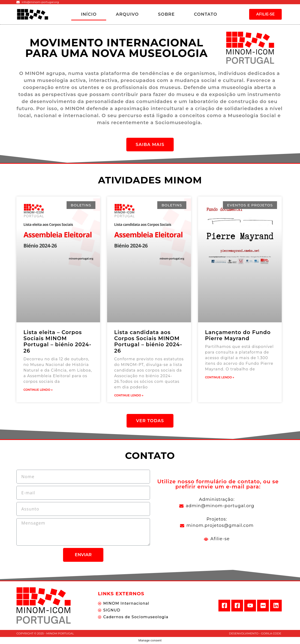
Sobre (166, 14)
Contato (205, 14)
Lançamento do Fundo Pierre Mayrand (238, 335)
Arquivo (127, 14)
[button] (265, 14)
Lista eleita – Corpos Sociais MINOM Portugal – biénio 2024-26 (57, 342)
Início (89, 14)
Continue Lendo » (38, 390)
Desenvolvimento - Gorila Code (255, 633)
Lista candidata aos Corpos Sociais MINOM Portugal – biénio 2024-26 (148, 342)
